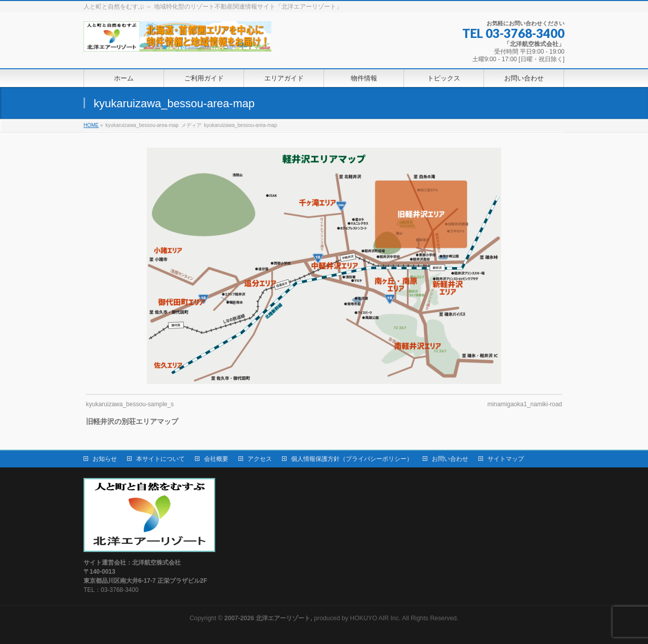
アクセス (260, 459)
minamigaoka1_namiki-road (525, 404)
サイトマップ (506, 459)
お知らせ (105, 459)
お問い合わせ (450, 459)
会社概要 (216, 459)
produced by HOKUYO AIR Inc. (312, 618)
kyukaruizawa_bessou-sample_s (130, 404)
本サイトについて (160, 459)
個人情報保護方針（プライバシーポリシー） (352, 459)
